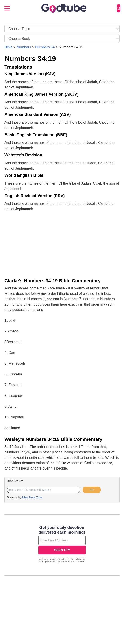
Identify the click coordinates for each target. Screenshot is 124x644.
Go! (92, 490)
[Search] (119, 8)
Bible (9, 47)
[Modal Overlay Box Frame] (62, 545)
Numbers (24, 47)
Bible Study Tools (32, 498)
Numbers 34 (45, 47)
